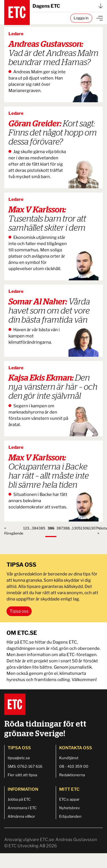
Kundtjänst (69, 758)
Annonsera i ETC (22, 808)
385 (42, 528)
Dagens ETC (68, 6)
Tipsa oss (19, 611)
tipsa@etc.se (19, 758)
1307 (93, 528)
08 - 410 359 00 (74, 766)
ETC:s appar (69, 799)
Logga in (81, 18)
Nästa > (102, 531)
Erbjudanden (70, 816)
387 (60, 528)
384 (35, 528)
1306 (85, 528)
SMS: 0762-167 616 (25, 766)
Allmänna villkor (21, 816)
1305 (76, 528)
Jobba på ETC (19, 799)
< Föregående (14, 531)
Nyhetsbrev (69, 808)
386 (51, 528)
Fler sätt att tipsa (22, 775)
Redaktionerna (72, 775)
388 (66, 528)
